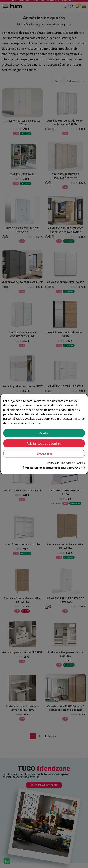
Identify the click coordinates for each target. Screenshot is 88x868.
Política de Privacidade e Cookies (66, 463)
